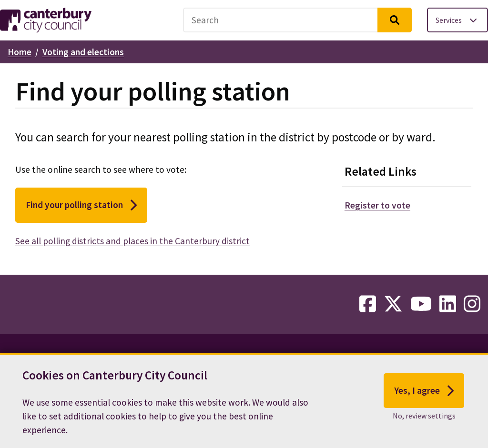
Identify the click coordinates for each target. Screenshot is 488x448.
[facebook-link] (368, 304)
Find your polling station (81, 205)
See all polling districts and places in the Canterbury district (132, 241)
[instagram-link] (472, 304)
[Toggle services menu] (457, 20)
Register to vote (377, 205)
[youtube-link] (421, 304)
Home (20, 52)
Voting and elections (83, 52)
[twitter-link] (393, 304)
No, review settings (424, 421)
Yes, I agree (424, 396)
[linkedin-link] (448, 304)
